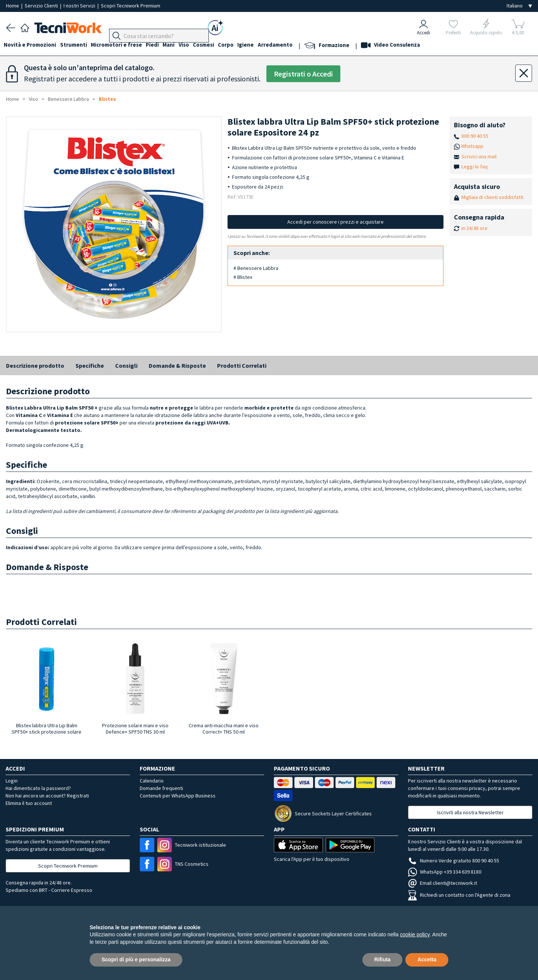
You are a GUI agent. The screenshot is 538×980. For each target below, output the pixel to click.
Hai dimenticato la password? (38, 788)
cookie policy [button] (415, 934)
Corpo (243, 45)
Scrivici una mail (479, 156)
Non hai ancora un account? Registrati (47, 796)
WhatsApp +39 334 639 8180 (445, 872)
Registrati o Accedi (303, 74)
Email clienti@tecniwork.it (443, 883)
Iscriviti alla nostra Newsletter (470, 812)
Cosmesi (218, 45)
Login (12, 781)
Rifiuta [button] (383, 959)
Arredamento (296, 45)
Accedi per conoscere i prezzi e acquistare (336, 222)
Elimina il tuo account (29, 803)
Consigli (126, 365)
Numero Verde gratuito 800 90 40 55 (454, 861)
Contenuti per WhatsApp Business (178, 796)
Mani (179, 45)
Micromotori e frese (123, 45)
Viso (197, 45)
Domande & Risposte (177, 365)
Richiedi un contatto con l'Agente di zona (459, 895)
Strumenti (78, 45)
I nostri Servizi (80, 6)
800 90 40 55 (475, 136)
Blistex (107, 99)
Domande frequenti (161, 788)
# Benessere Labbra (256, 268)
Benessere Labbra (68, 99)
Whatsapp (472, 146)
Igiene (265, 45)
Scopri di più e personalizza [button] (136, 959)
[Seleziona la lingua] (519, 6)
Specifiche (90, 365)
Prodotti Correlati (242, 365)
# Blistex (243, 277)
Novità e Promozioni (32, 45)
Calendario (152, 781)
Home (13, 6)
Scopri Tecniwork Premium (131, 6)
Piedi (161, 45)
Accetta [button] (427, 959)
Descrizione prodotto (35, 365)
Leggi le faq (474, 167)
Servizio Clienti (42, 6)
